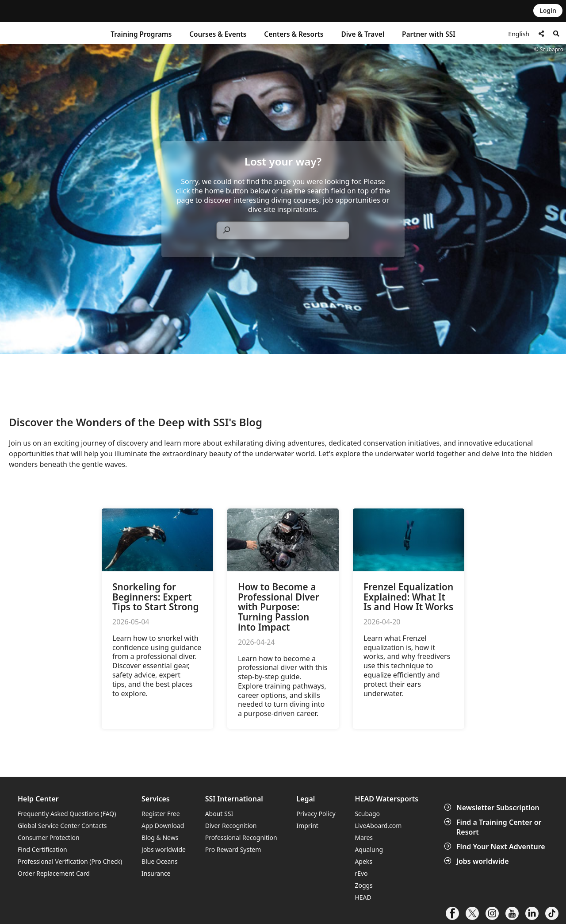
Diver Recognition (231, 826)
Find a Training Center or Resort (494, 827)
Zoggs (363, 885)
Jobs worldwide (477, 861)
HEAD (363, 897)
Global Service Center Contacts (62, 826)
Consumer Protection (49, 837)
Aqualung (369, 849)
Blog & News (160, 837)
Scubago (367, 814)
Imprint (307, 826)
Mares (364, 837)
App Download (163, 826)
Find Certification (42, 849)
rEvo (361, 873)
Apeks (363, 861)
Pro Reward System (233, 849)
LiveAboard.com (378, 826)
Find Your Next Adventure (495, 847)
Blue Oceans (160, 861)
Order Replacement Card (54, 873)
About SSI (219, 814)
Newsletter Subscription (493, 808)
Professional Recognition (241, 837)
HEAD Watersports (386, 799)
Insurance (156, 873)
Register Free (161, 814)
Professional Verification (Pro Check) (70, 861)
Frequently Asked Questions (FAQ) (67, 814)
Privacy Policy (316, 814)
